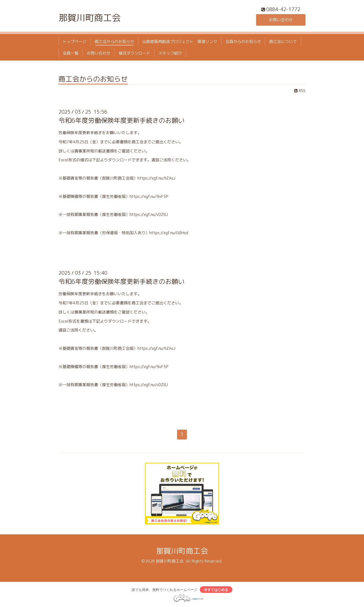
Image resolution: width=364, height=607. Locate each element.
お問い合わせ (281, 20)
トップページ (75, 42)
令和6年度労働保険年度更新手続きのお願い (121, 120)
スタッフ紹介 (170, 53)
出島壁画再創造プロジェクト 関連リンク (180, 42)
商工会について (283, 42)
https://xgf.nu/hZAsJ (156, 178)
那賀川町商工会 (90, 18)
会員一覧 (71, 53)
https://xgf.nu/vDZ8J (149, 214)
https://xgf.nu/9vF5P (149, 196)
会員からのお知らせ (243, 42)
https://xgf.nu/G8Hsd (169, 233)
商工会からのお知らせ (114, 42)
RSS (300, 91)
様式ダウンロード (134, 53)
